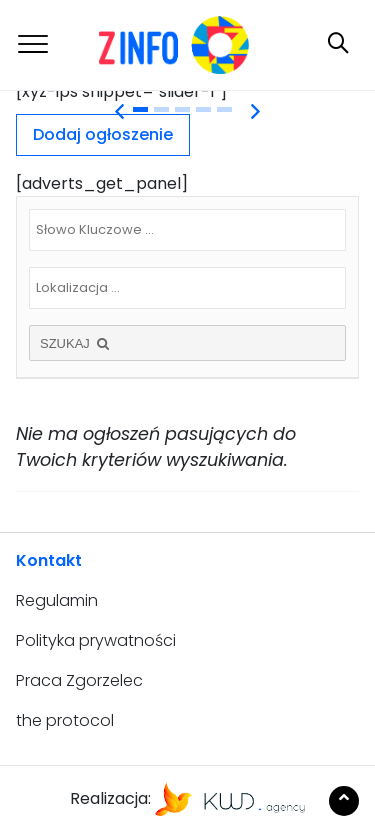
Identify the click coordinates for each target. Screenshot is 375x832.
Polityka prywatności (96, 640)
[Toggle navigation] (33, 44)
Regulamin (57, 600)
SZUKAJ (76, 343)
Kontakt (49, 560)
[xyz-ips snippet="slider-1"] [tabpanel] (121, 91)
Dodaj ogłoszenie (103, 134)
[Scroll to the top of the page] (344, 801)
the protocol (65, 720)
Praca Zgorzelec (79, 680)
